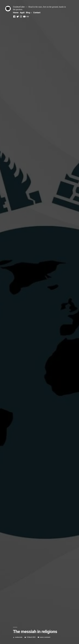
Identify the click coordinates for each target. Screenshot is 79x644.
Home (16, 13)
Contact (37, 13)
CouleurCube (19, 7)
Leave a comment (45, 637)
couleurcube (19, 637)
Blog (28, 13)
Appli (22, 13)
